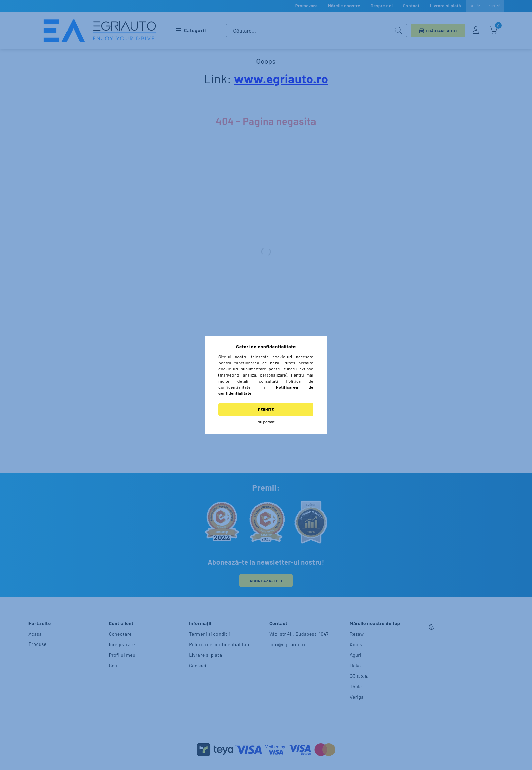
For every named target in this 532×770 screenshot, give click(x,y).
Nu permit (266, 422)
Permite (266, 409)
